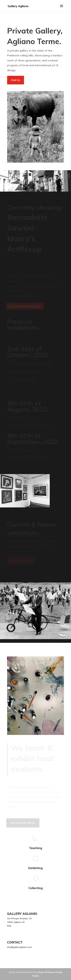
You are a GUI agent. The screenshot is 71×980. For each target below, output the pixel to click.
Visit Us (16, 80)
